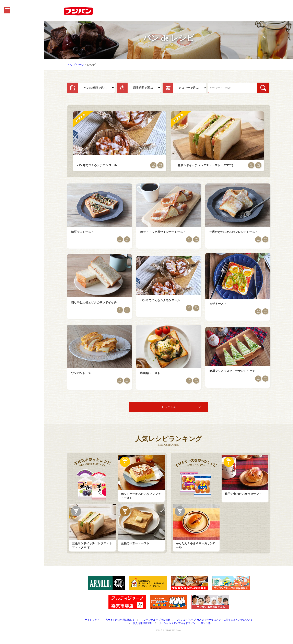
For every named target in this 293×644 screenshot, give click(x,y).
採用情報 (12, 105)
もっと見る (175, 409)
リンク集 (212, 626)
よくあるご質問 (16, 115)
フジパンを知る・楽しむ (22, 56)
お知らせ (12, 66)
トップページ (82, 67)
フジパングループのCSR (22, 86)
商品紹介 (12, 36)
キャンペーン (15, 46)
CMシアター (14, 96)
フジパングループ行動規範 (162, 622)
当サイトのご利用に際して (126, 622)
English (10, 125)
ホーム (10, 26)
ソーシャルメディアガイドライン (183, 626)
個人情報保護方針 (149, 626)
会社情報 (12, 76)
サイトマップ (98, 622)
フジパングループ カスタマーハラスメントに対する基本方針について (221, 622)
